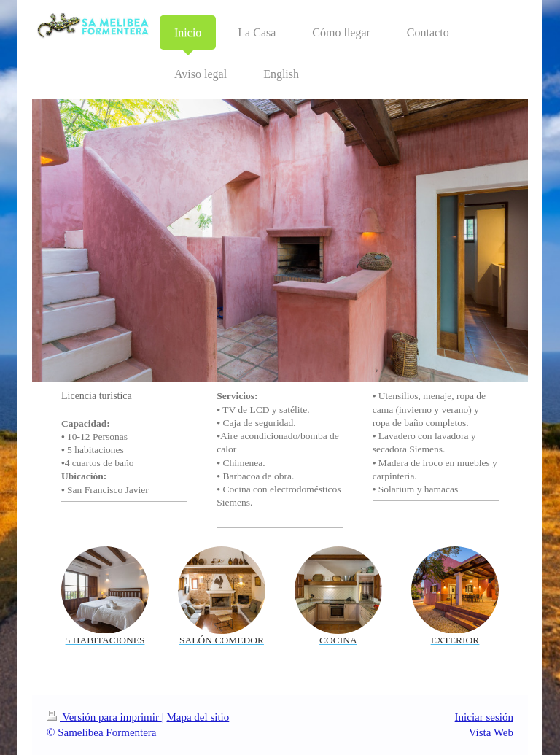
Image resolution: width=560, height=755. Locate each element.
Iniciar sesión (484, 717)
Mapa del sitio (198, 717)
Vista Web (491, 732)
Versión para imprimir (104, 717)
